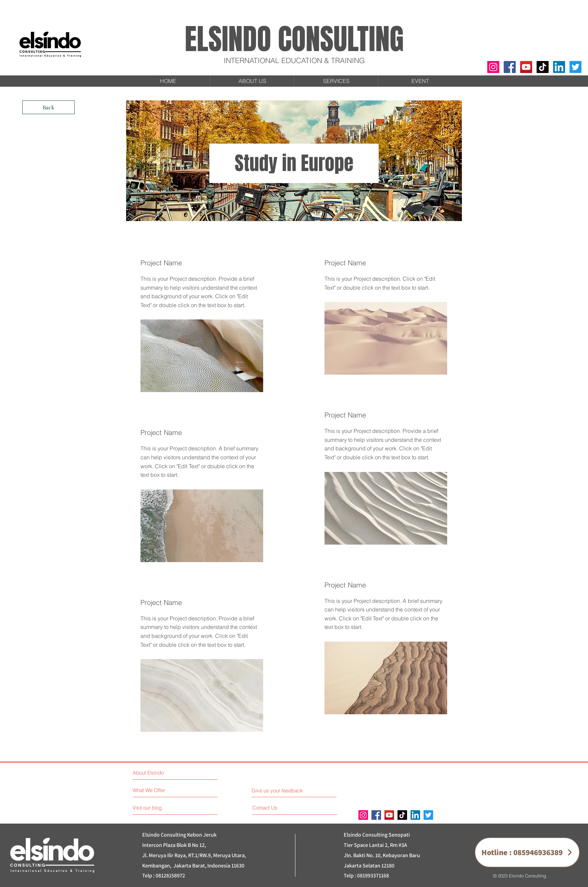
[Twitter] (575, 67)
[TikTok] (543, 67)
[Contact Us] (278, 808)
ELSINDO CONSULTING (294, 39)
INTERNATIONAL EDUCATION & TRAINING (294, 60)
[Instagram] (493, 67)
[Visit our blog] (163, 808)
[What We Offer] (158, 790)
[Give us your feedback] (280, 791)
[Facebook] (510, 67)
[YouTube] (526, 67)
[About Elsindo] (162, 773)
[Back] (48, 107)
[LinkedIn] (559, 67)
